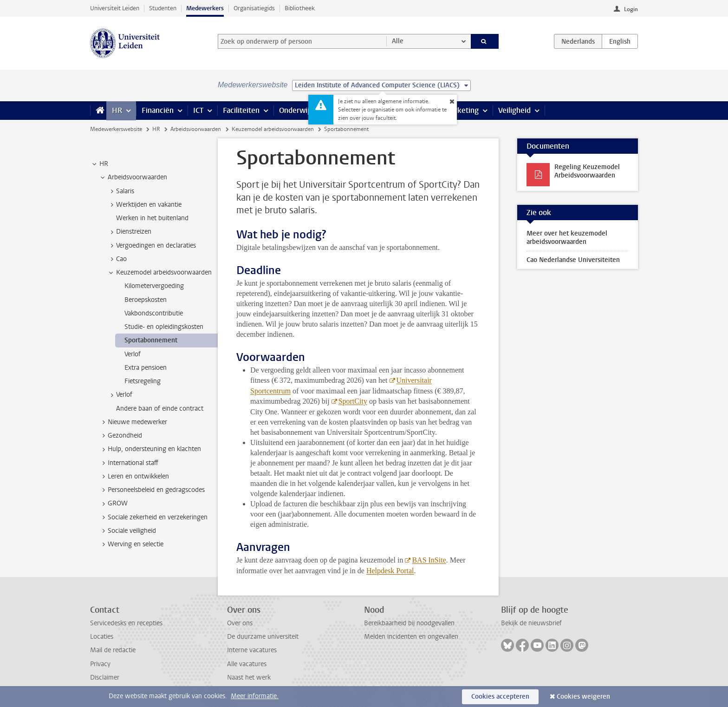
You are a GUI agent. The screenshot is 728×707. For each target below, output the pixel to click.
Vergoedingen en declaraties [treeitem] (152, 246)
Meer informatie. (255, 696)
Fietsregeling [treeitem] (143, 381)
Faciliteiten (241, 110)
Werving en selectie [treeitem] (131, 544)
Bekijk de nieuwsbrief (531, 623)
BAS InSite (429, 560)
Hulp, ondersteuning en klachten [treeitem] (150, 449)
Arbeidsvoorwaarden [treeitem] (133, 177)
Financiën (158, 110)
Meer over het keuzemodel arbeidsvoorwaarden (567, 238)
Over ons (240, 623)
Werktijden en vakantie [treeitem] (144, 205)
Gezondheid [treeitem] (120, 436)
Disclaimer (105, 678)
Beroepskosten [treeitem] (146, 300)
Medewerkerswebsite (116, 129)
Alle (398, 41)
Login (631, 9)
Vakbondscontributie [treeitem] (154, 313)
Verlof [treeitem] (133, 354)
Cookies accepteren (500, 697)
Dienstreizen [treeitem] (129, 232)
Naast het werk (249, 678)
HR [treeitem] (99, 164)
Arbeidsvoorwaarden (196, 129)
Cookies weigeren (583, 697)
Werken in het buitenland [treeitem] (152, 218)
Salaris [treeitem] (121, 191)
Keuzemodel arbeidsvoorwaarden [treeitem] (159, 273)
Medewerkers (205, 8)
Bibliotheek (300, 8)
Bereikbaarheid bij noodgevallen (409, 623)
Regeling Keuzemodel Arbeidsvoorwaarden (587, 171)
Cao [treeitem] (117, 259)
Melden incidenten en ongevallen (411, 637)
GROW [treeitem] (113, 504)
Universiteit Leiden (115, 8)
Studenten (163, 8)
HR (117, 110)
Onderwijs (296, 110)
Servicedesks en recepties (126, 623)
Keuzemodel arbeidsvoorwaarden (273, 129)
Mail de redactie (113, 650)
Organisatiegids (254, 8)
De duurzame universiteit (263, 637)
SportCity (353, 401)
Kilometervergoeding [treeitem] (154, 286)
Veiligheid (514, 110)
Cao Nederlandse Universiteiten (573, 260)
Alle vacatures (247, 664)
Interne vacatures (252, 650)
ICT (198, 110)
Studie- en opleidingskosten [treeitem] (164, 327)
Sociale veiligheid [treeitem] (127, 531)
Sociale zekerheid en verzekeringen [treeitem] (153, 517)
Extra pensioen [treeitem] (146, 368)
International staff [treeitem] (129, 463)
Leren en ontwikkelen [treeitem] (134, 477)
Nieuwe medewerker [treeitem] (133, 422)
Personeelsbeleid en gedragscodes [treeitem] (152, 490)
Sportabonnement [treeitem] (151, 340)
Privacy (100, 664)
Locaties (102, 637)
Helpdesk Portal (390, 571)
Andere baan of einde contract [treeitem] (160, 409)
